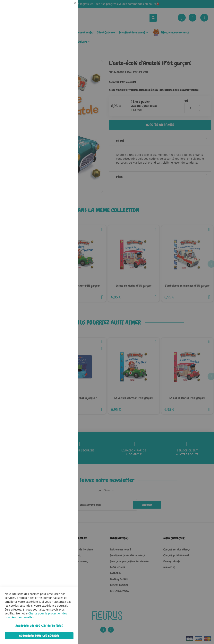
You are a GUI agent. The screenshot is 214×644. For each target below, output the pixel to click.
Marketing (67, 99)
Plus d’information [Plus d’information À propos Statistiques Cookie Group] (63, 82)
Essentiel (67, 8)
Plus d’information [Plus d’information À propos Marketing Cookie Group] (63, 123)
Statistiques (67, 53)
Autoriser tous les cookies (39, 636)
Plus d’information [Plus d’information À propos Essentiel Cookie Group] (63, 36)
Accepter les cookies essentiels (39, 626)
